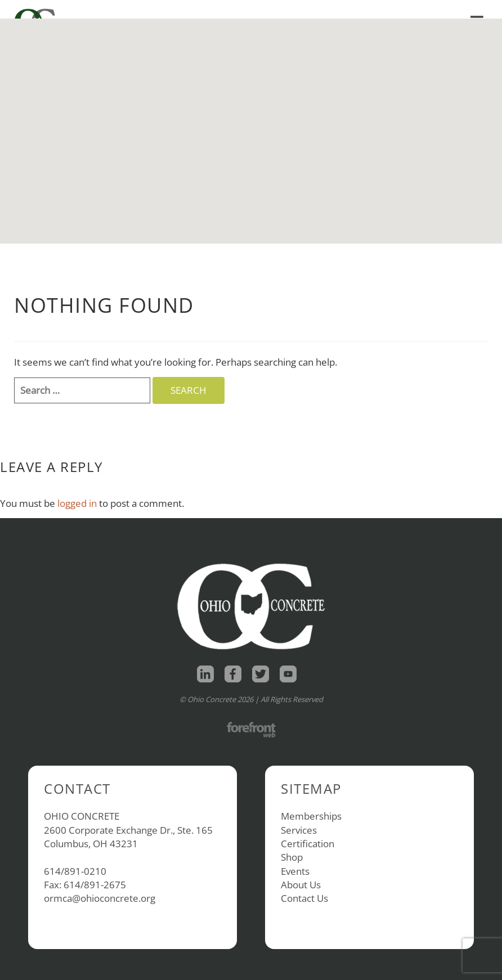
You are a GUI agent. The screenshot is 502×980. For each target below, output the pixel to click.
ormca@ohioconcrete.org (100, 898)
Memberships (311, 816)
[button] (251, 121)
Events (295, 871)
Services (299, 830)
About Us (301, 885)
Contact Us (304, 898)
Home (328, 9)
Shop (369, 9)
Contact (465, 9)
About (416, 9)
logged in (77, 503)
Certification (308, 844)
